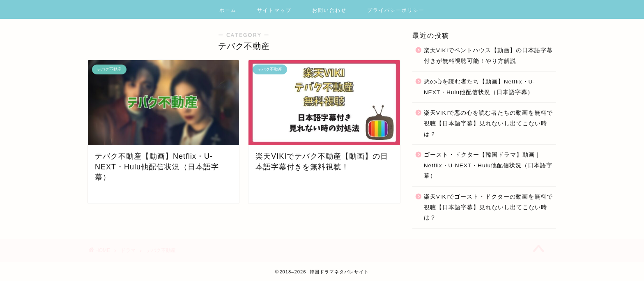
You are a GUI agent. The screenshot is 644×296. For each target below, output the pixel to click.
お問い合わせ (329, 10)
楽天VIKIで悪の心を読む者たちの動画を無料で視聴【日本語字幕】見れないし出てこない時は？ (489, 123)
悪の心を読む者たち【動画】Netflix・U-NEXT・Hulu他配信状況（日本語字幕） (480, 87)
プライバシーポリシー (396, 10)
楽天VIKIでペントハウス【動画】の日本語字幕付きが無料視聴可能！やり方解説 (489, 56)
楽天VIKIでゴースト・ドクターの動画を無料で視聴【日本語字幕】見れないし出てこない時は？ (489, 207)
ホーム (228, 10)
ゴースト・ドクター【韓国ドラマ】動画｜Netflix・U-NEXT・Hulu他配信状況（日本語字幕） (488, 165)
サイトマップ (274, 10)
